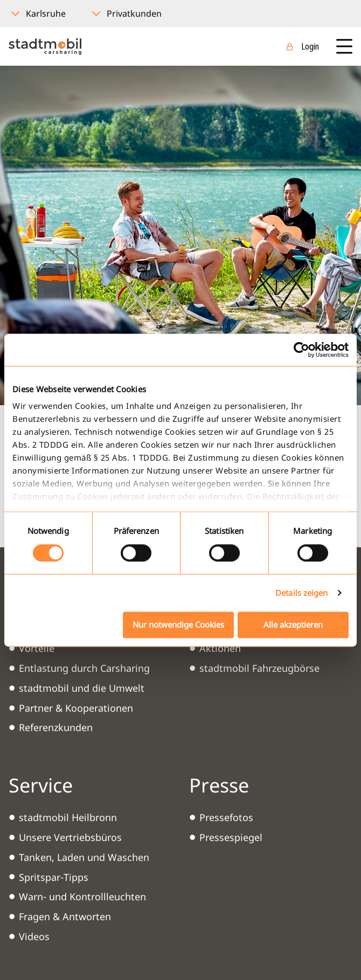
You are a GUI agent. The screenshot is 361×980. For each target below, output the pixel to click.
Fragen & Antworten (65, 916)
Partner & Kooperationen (76, 708)
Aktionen (220, 648)
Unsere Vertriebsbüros (70, 837)
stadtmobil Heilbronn (68, 817)
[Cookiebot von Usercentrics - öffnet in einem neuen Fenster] (301, 350)
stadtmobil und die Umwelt (82, 688)
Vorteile (37, 648)
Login (310, 46)
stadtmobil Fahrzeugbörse (259, 668)
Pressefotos (226, 817)
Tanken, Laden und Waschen (84, 857)
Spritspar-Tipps (54, 877)
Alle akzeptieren (293, 624)
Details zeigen (301, 593)
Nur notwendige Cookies (178, 624)
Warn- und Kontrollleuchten (82, 896)
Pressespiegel (231, 837)
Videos (34, 936)
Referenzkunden (56, 727)
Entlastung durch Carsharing (84, 668)
